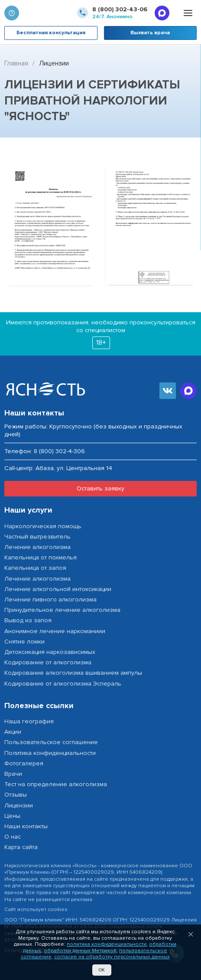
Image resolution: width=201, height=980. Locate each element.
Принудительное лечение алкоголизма (62, 610)
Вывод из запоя (28, 620)
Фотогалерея (24, 763)
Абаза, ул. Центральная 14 (74, 468)
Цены (12, 816)
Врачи (13, 774)
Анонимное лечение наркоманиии (55, 631)
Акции (13, 732)
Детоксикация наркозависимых (50, 652)
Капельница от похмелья (41, 557)
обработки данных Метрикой (80, 951)
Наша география (29, 721)
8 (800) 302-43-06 (120, 9)
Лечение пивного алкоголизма (50, 599)
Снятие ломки (24, 642)
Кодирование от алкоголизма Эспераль (63, 684)
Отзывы (16, 795)
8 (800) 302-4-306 (59, 451)
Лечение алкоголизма (37, 547)
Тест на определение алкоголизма (56, 784)
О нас (13, 837)
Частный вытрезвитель (37, 537)
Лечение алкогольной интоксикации (58, 589)
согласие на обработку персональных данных (112, 957)
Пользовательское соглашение (51, 742)
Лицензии (19, 805)
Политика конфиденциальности (50, 753)
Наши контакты (26, 826)
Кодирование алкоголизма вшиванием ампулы (73, 673)
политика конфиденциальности (107, 944)
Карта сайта (21, 847)
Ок (102, 970)
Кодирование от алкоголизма (48, 662)
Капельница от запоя (35, 568)
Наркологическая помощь (43, 526)
